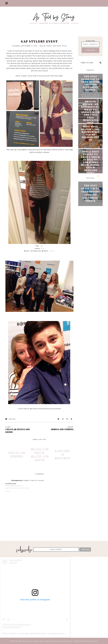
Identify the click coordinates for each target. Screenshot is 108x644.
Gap (42, 246)
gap (54, 46)
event (49, 46)
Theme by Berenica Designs (85, 641)
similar (52, 251)
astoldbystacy (39, 633)
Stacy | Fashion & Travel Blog (16, 633)
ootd (59, 46)
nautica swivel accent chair (17, 488)
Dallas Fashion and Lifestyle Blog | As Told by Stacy (49, 641)
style (65, 46)
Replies (10, 419)
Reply (8, 491)
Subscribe (90, 41)
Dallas (43, 46)
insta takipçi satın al (14, 486)
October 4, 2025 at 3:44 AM (33, 481)
